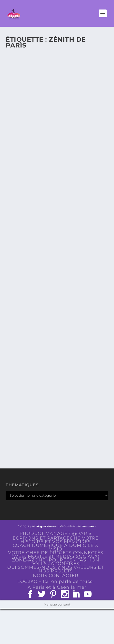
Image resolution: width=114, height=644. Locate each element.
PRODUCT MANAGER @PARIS (56, 533)
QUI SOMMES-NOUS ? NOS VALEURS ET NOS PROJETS (56, 569)
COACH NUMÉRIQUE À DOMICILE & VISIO (56, 547)
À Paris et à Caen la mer (57, 587)
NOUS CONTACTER (56, 576)
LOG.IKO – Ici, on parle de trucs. (56, 581)
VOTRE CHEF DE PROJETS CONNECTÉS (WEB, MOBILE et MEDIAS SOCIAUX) (56, 555)
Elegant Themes (47, 527)
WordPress (89, 527)
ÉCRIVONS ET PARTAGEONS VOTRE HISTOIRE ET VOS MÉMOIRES (56, 540)
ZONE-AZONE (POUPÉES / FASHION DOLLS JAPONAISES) (56, 562)
